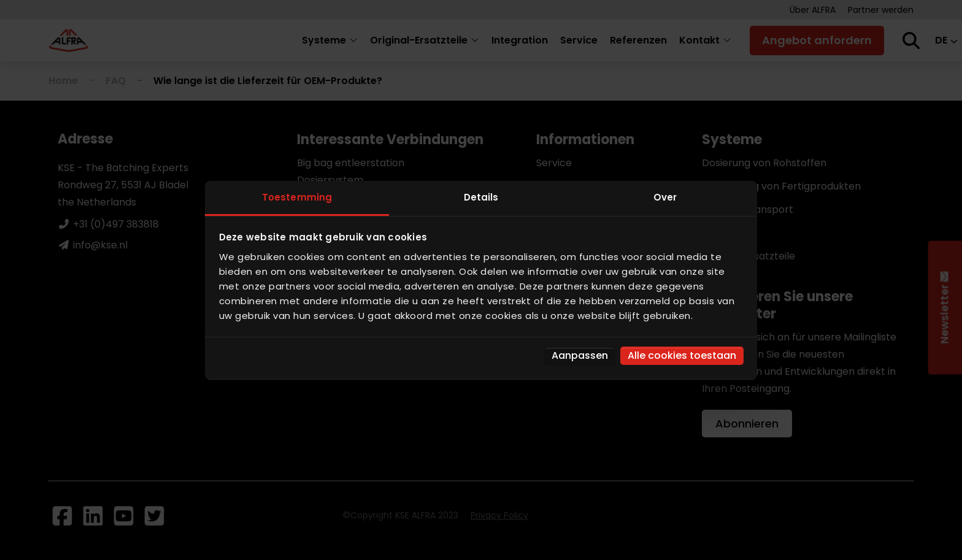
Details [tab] (481, 197)
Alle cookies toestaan (682, 355)
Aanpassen (580, 355)
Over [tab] (665, 197)
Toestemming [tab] (297, 197)
